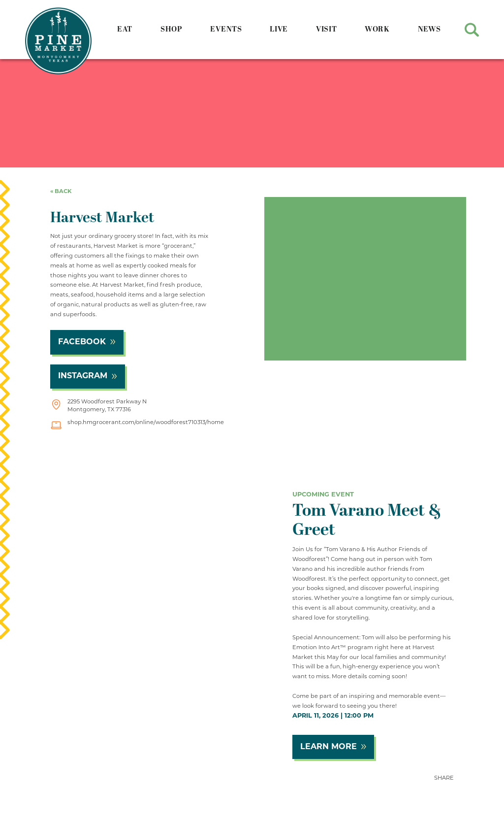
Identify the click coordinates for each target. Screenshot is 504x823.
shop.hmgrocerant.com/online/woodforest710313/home (146, 423)
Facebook (82, 342)
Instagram (83, 376)
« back (61, 192)
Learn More (329, 747)
